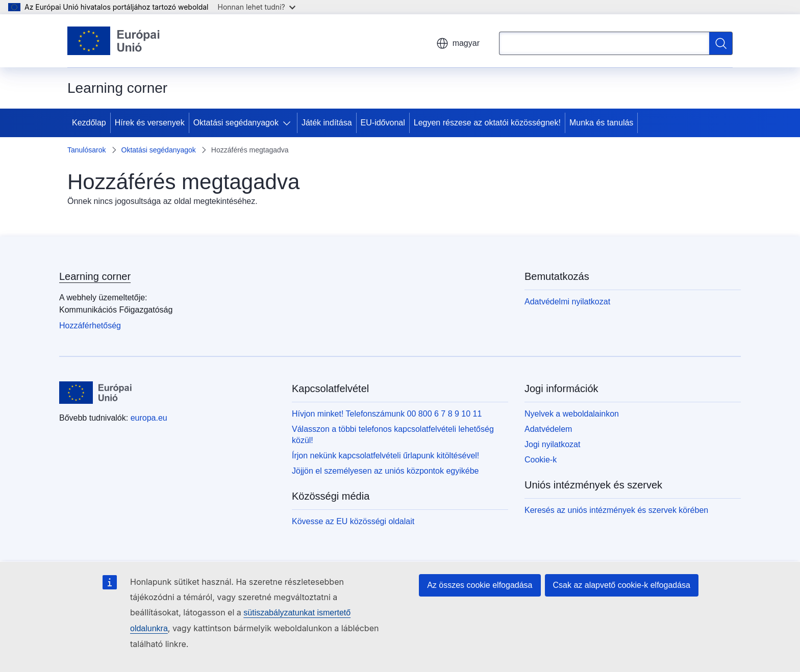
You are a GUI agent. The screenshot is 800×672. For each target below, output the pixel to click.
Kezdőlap (89, 123)
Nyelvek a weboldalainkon (572, 414)
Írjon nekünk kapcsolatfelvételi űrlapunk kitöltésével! (385, 456)
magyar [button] (458, 43)
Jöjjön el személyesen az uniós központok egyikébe (385, 471)
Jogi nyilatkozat (552, 444)
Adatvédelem (548, 429)
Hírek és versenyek (150, 123)
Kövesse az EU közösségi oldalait (353, 521)
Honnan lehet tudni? (257, 7)
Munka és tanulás (601, 123)
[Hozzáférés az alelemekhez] (289, 123)
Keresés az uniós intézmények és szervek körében (616, 510)
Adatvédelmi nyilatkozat (567, 302)
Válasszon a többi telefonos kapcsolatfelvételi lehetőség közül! (393, 435)
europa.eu (149, 418)
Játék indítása (327, 123)
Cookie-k (541, 460)
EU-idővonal (383, 123)
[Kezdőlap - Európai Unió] (114, 41)
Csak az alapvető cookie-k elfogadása (622, 585)
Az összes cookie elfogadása (480, 585)
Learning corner (95, 276)
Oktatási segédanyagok (236, 123)
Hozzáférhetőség (90, 326)
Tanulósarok (87, 150)
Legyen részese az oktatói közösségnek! (487, 123)
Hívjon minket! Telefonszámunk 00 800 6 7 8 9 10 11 (387, 414)
